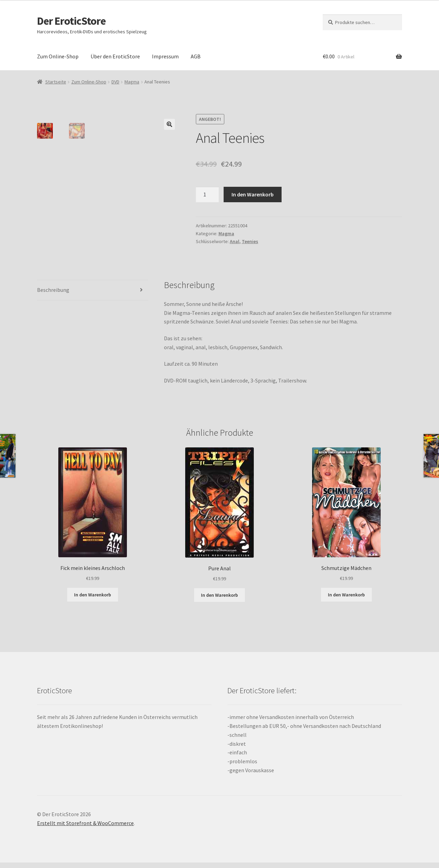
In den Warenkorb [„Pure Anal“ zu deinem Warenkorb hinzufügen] (219, 600)
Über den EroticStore (115, 56)
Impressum (165, 56)
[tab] (93, 296)
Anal (235, 241)
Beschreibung (53, 295)
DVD (115, 82)
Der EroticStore (71, 21)
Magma (132, 82)
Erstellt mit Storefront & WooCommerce (85, 829)
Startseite (56, 82)
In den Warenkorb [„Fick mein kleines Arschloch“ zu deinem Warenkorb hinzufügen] (93, 600)
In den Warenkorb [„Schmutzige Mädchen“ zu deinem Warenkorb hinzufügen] (346, 600)
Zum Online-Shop (58, 56)
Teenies (250, 241)
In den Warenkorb (253, 194)
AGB (196, 56)
